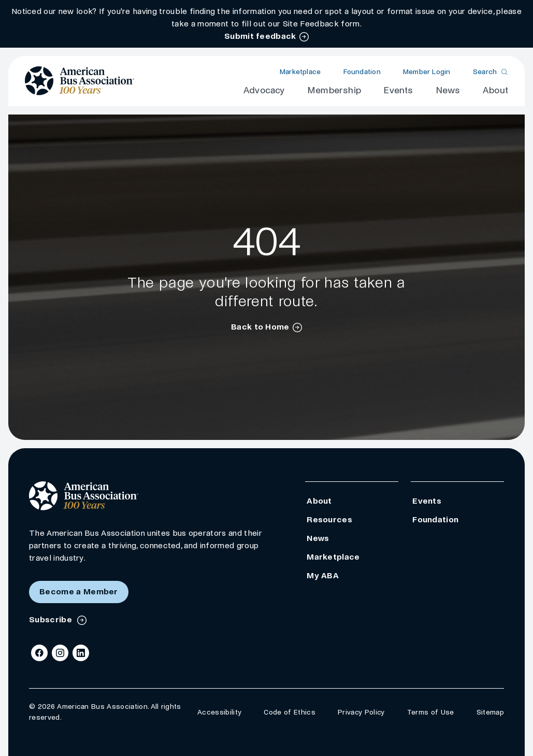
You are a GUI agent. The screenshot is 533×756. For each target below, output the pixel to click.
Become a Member (79, 591)
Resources (329, 519)
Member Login (427, 72)
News (448, 90)
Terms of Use (431, 712)
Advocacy (264, 90)
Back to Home (260, 327)
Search (485, 72)
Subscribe (52, 619)
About (495, 90)
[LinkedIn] (81, 653)
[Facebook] (39, 653)
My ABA (323, 575)
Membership (334, 90)
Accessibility (219, 712)
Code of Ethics (289, 712)
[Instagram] (60, 653)
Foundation (362, 72)
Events (398, 90)
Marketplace (300, 72)
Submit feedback (260, 36)
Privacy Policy (361, 712)
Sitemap (490, 712)
